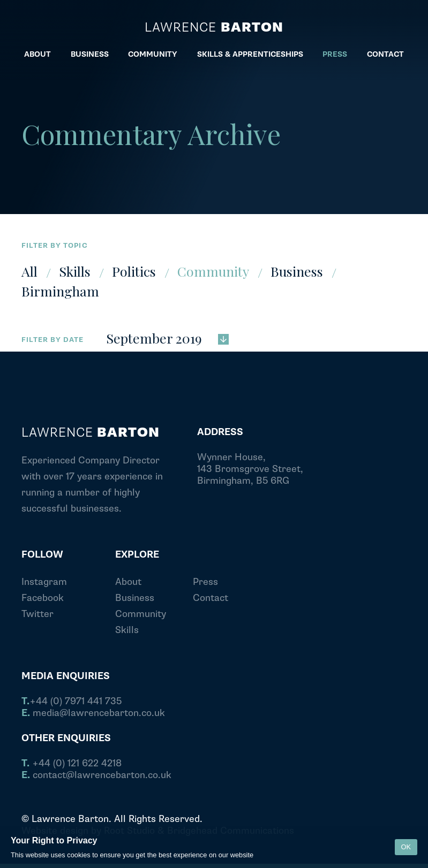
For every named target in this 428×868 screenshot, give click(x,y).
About (128, 582)
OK (406, 847)
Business (297, 271)
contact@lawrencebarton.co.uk (96, 775)
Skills (75, 271)
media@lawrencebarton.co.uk (93, 713)
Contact (211, 598)
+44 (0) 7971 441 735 (72, 702)
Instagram (44, 582)
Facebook (43, 598)
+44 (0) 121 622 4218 (72, 764)
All (29, 271)
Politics (134, 271)
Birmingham (60, 291)
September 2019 (167, 337)
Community (213, 271)
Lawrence (214, 28)
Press (205, 582)
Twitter (37, 614)
